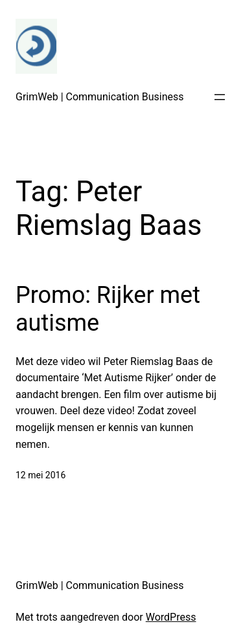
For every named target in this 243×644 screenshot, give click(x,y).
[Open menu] (220, 97)
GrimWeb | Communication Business (100, 97)
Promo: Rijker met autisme (108, 309)
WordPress (171, 617)
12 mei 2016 (40, 475)
